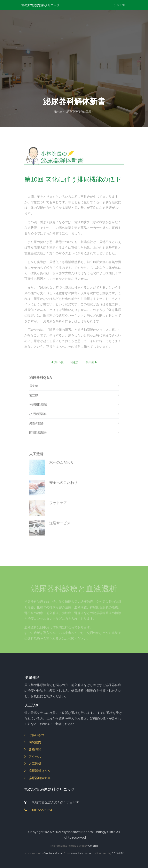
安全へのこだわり (63, 488)
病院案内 (33, 742)
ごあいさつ (34, 735)
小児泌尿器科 (74, 418)
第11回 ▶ (92, 364)
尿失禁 (74, 390)
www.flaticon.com (82, 853)
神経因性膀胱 (74, 409)
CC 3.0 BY (118, 853)
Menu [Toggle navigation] (120, 5)
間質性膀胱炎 (74, 437)
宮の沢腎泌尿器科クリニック (40, 5)
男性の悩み (74, 428)
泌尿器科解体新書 (80, 111)
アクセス (33, 757)
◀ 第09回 (57, 364)
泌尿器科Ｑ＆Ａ (37, 771)
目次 (75, 364)
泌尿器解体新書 (37, 778)
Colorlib (93, 846)
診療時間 (33, 749)
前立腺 (74, 400)
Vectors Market (54, 853)
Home (59, 111)
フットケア (58, 508)
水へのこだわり (62, 467)
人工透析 (33, 764)
